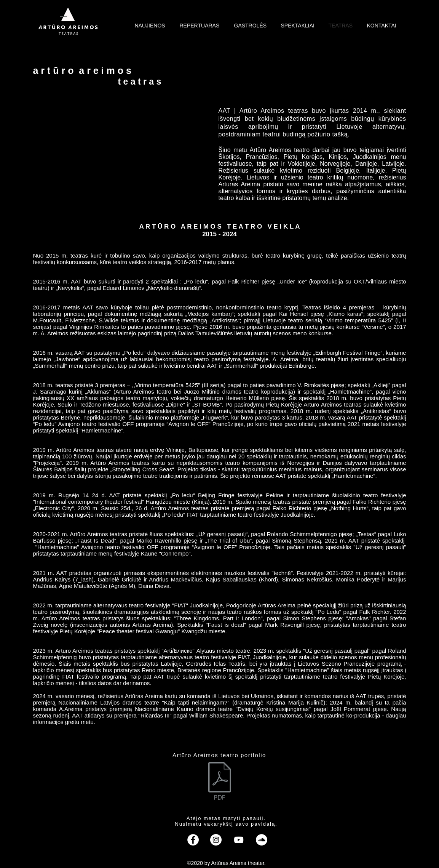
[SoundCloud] (262, 840)
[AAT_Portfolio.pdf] (220, 782)
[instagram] (216, 840)
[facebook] (193, 840)
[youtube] (239, 840)
